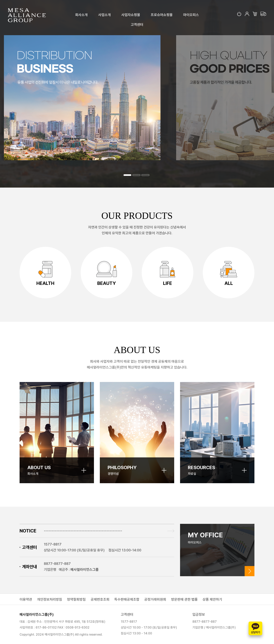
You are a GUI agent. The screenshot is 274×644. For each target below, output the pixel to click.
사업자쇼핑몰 (131, 15)
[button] (127, 175)
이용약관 (26, 599)
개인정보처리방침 (50, 599)
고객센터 (137, 25)
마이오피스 (191, 15)
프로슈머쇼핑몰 (162, 15)
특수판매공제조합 (127, 599)
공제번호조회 (100, 599)
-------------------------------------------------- (83, 531)
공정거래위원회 (155, 599)
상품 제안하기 (212, 599)
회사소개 (81, 15)
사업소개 (105, 15)
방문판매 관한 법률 (184, 599)
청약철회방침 (76, 599)
